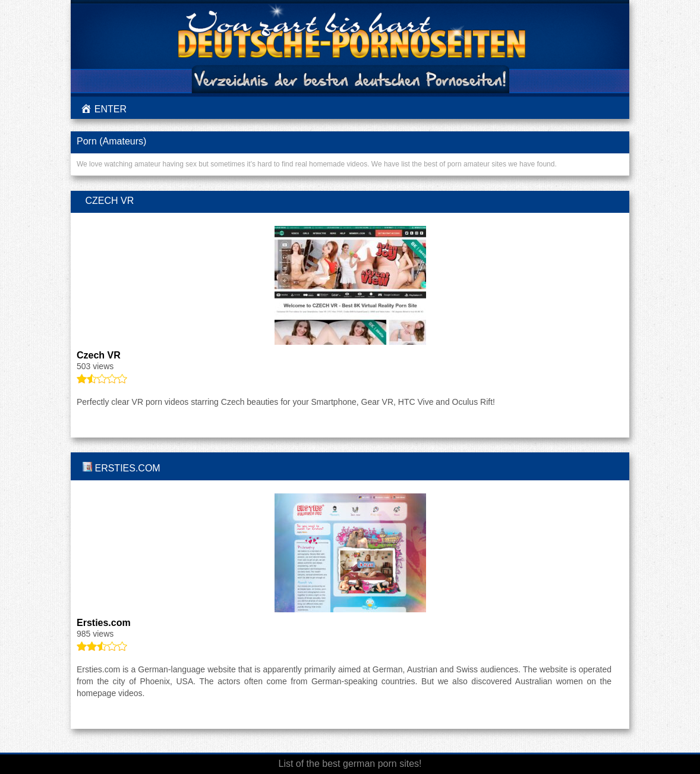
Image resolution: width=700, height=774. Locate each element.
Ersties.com (127, 468)
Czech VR (109, 201)
